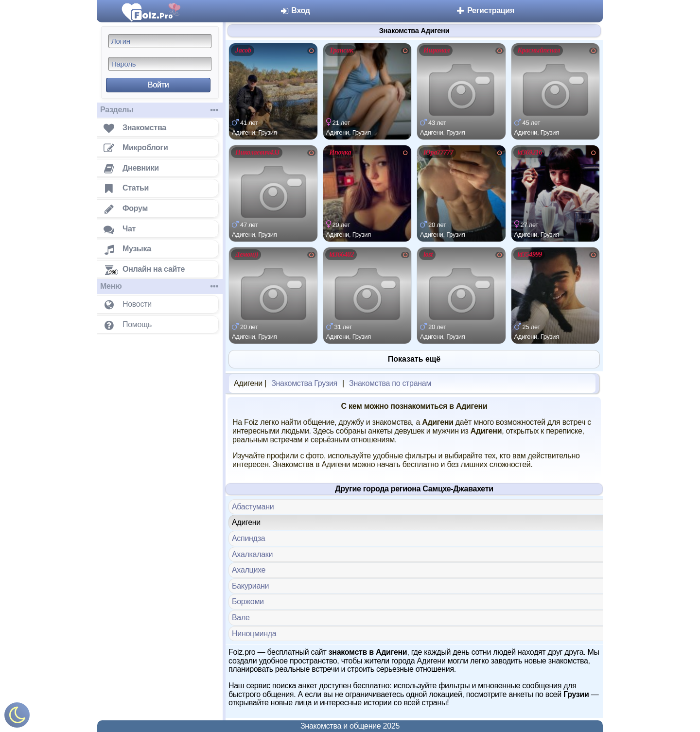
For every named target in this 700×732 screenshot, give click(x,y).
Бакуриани (250, 586)
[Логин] (160, 41)
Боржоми (248, 601)
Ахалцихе (249, 570)
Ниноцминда (254, 634)
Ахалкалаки (252, 554)
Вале (241, 618)
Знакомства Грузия (304, 383)
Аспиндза (248, 538)
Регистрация (485, 10)
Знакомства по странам (390, 383)
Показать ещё (414, 359)
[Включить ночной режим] (17, 717)
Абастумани (253, 507)
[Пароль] (160, 64)
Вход (295, 10)
